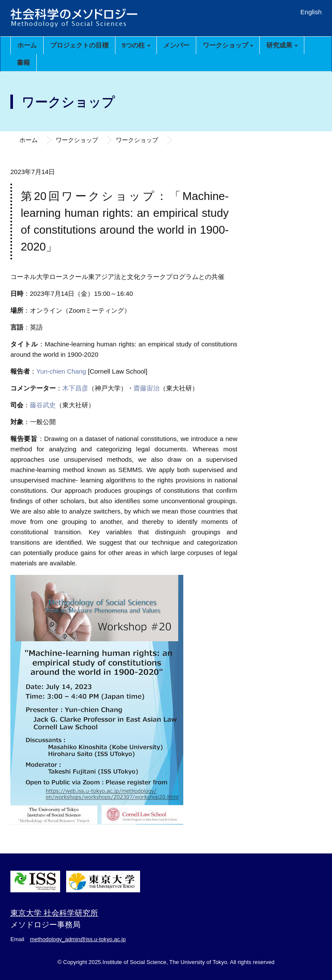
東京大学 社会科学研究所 (54, 913)
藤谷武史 (43, 405)
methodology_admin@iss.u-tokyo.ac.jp (78, 939)
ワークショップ (228, 45)
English (311, 12)
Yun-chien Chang (61, 371)
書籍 (23, 62)
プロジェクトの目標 (79, 45)
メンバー (176, 45)
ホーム (27, 45)
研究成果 (282, 45)
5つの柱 (136, 45)
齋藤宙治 (147, 388)
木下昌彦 (75, 388)
